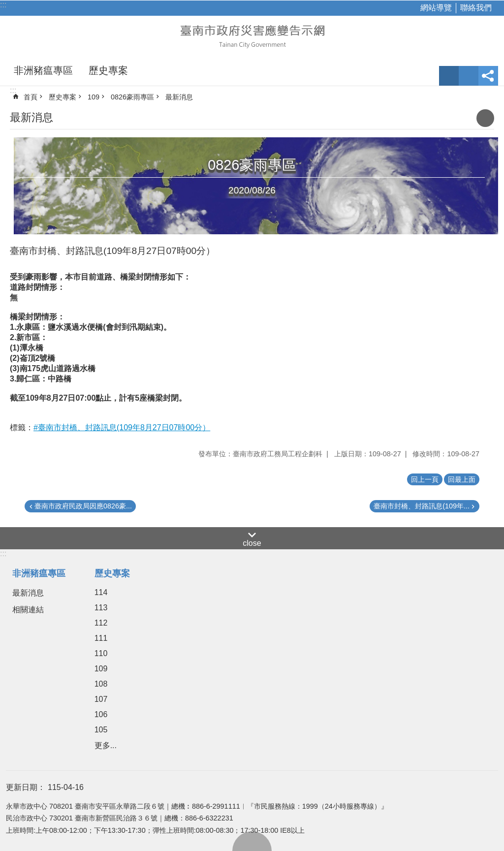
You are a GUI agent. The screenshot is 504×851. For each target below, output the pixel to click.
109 (94, 97)
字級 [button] (449, 76)
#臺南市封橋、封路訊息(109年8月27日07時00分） (122, 427)
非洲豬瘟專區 (43, 70)
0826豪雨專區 (132, 97)
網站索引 (469, 76)
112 (101, 623)
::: (3, 5)
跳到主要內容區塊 (5, 5)
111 (101, 638)
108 (101, 684)
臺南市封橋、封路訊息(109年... (422, 506)
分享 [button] (488, 76)
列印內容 (485, 118)
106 (101, 714)
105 (101, 730)
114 (101, 592)
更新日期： (26, 787)
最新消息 (179, 97)
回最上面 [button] (462, 479)
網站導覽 (436, 8)
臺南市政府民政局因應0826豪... (83, 506)
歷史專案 (108, 70)
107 (101, 699)
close (252, 543)
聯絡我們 (476, 8)
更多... (106, 745)
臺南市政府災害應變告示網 (252, 35)
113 (101, 608)
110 (101, 653)
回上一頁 (425, 479)
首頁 (31, 97)
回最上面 (252, 841)
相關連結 (28, 610)
